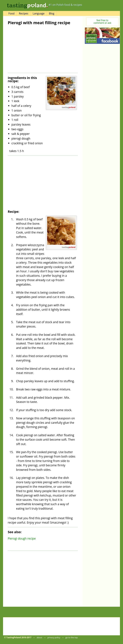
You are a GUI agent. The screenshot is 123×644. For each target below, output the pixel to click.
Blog (52, 13)
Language (39, 13)
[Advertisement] (33, 49)
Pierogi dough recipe (22, 538)
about (39, 637)
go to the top (72, 637)
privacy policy (54, 637)
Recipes (23, 13)
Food (11, 13)
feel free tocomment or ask (102, 22)
